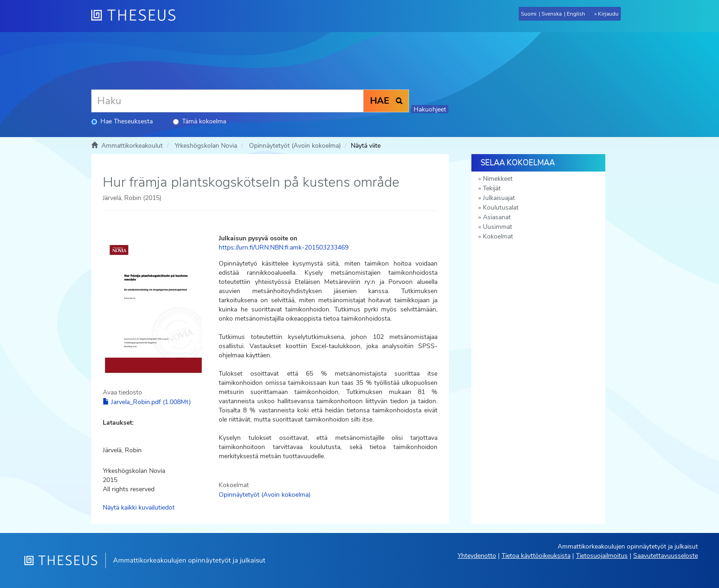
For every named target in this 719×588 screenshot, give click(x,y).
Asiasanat (497, 217)
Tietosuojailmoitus (602, 556)
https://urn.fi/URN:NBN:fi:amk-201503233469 (284, 247)
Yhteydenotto (477, 556)
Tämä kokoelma (199, 121)
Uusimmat (498, 227)
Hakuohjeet (430, 109)
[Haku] (227, 101)
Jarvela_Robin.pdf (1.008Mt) (147, 402)
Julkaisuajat (499, 198)
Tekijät (492, 188)
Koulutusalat (501, 208)
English (576, 14)
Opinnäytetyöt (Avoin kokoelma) (295, 146)
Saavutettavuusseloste (666, 556)
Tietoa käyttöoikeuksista (536, 556)
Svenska (552, 14)
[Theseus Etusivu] (137, 16)
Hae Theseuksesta (122, 121)
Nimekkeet (498, 179)
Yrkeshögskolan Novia (206, 146)
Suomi (529, 14)
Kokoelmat (498, 236)
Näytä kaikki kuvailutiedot (139, 508)
